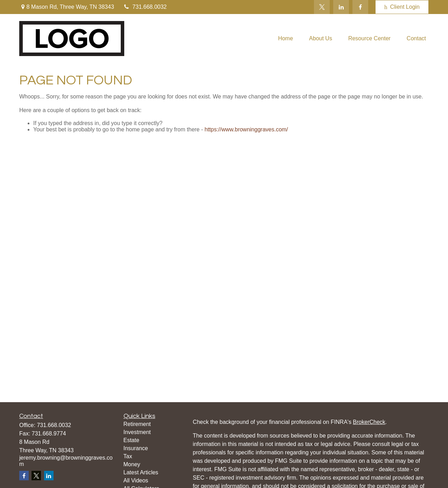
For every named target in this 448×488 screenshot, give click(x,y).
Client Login (402, 7)
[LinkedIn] (341, 7)
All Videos (136, 480)
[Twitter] (322, 7)
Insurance (136, 448)
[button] (285, 39)
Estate (131, 440)
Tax (128, 456)
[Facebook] (360, 7)
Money (132, 464)
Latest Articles (141, 472)
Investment (137, 432)
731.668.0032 (145, 7)
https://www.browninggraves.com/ (246, 129)
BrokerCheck (369, 422)
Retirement (137, 424)
